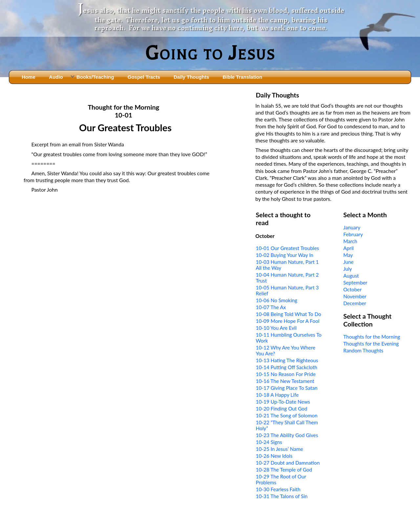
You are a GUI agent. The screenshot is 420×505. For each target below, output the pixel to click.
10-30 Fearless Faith (278, 489)
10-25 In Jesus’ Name (280, 449)
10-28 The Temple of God (284, 470)
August (351, 276)
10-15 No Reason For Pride (286, 374)
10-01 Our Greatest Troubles (288, 248)
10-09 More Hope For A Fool (288, 321)
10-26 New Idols (274, 456)
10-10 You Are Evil (276, 328)
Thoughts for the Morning (372, 337)
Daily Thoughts (191, 77)
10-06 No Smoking (277, 300)
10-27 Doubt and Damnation (288, 463)
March (350, 241)
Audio (56, 77)
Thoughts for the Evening (371, 344)
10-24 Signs (269, 442)
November (355, 296)
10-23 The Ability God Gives (287, 435)
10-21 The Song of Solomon (287, 415)
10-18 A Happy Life (277, 395)
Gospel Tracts (144, 77)
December (355, 303)
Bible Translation (242, 77)
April (348, 248)
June (348, 262)
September (355, 283)
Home (29, 77)
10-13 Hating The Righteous (287, 360)
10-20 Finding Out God (282, 409)
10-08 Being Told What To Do (289, 314)
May (348, 255)
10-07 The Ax (271, 307)
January (352, 227)
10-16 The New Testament (285, 381)
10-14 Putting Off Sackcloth (287, 367)
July (347, 269)
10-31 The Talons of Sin (282, 496)
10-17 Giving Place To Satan (287, 388)
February (353, 234)
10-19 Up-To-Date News (283, 402)
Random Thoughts (363, 350)
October (352, 289)
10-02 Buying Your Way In (285, 255)
